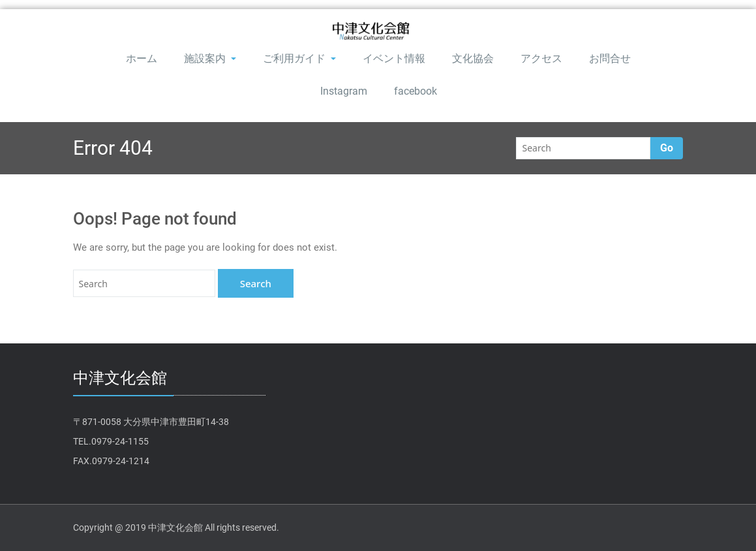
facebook (416, 91)
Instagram (344, 91)
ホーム (142, 58)
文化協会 (473, 58)
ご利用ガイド (299, 58)
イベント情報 (394, 58)
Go (667, 148)
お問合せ (610, 58)
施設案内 (210, 58)
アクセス (541, 58)
